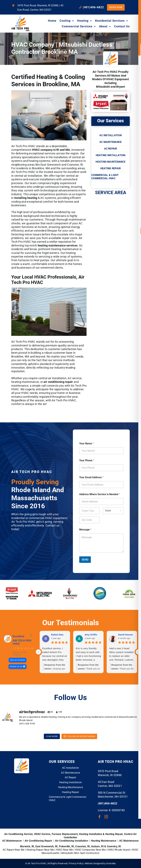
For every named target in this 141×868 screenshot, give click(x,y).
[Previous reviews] (38, 652)
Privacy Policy (76, 863)
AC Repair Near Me (14, 850)
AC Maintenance (129, 841)
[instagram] (106, 817)
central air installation (28, 176)
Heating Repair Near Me (40, 850)
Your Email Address (91, 477)
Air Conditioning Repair (38, 841)
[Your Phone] (101, 468)
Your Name (86, 443)
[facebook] (100, 817)
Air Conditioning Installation (72, 841)
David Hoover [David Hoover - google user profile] (126, 635)
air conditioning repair (58, 382)
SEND (85, 560)
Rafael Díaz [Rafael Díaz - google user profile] (57, 635)
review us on (16, 666)
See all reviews (18, 660)
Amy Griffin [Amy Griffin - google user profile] (91, 635)
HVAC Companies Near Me (90, 850)
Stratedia (111, 863)
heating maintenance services (58, 245)
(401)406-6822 (108, 803)
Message (85, 530)
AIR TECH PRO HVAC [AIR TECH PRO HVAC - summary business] (22, 642)
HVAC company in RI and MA (51, 150)
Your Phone (87, 460)
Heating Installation (90, 834)
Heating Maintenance (104, 841)
